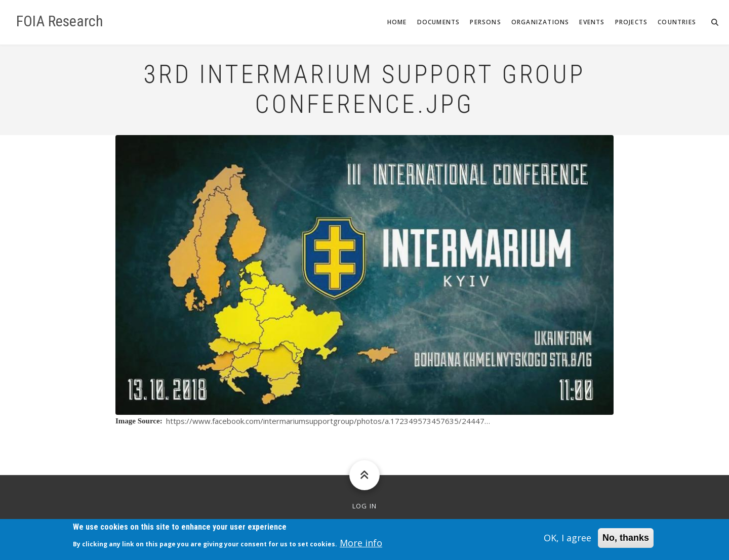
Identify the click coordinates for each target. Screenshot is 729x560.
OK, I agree (568, 541)
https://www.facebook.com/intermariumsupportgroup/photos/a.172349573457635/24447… (328, 421)
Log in (365, 506)
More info (361, 545)
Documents (439, 22)
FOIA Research (60, 21)
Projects (632, 22)
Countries (677, 22)
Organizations (540, 22)
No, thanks (626, 541)
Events (592, 22)
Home (397, 22)
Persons (485, 22)
